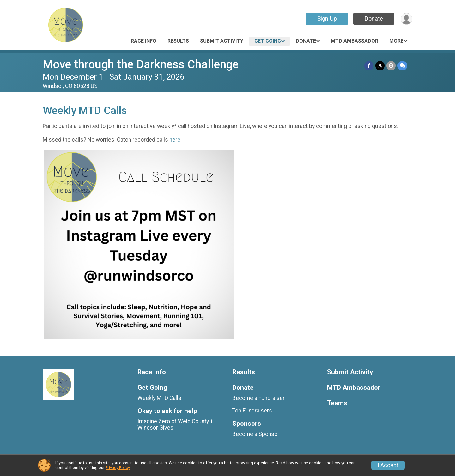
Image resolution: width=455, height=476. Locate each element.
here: (176, 140)
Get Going (268, 41)
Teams (337, 403)
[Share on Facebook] (369, 66)
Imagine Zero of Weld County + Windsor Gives (175, 424)
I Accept (388, 465)
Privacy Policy (118, 468)
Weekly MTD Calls (159, 398)
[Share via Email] (391, 66)
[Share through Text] (402, 66)
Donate (374, 18)
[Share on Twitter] (380, 66)
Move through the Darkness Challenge (141, 64)
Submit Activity (222, 41)
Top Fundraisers (252, 411)
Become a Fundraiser (258, 398)
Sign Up (327, 18)
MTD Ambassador (355, 41)
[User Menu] (406, 19)
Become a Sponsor (256, 434)
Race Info (144, 41)
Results (178, 41)
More (396, 41)
